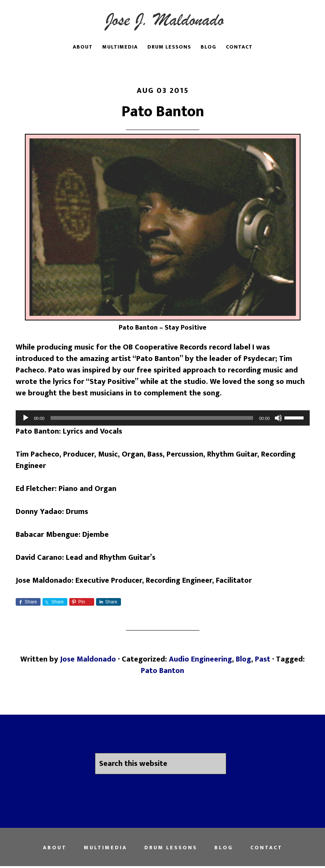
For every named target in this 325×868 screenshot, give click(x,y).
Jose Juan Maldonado (163, 20)
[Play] (26, 418)
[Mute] (278, 418)
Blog (243, 659)
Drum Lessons (171, 848)
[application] (163, 418)
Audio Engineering (200, 659)
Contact (266, 848)
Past (263, 659)
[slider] (152, 418)
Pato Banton (163, 112)
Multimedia (105, 848)
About (55, 848)
